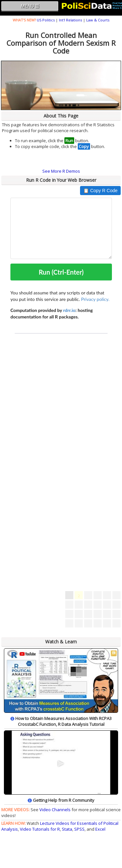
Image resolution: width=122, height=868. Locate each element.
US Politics (46, 20)
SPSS (79, 829)
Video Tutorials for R (40, 829)
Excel (100, 829)
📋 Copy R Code (100, 191)
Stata (67, 829)
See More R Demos (61, 171)
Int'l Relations (70, 20)
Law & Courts (98, 20)
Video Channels (55, 810)
